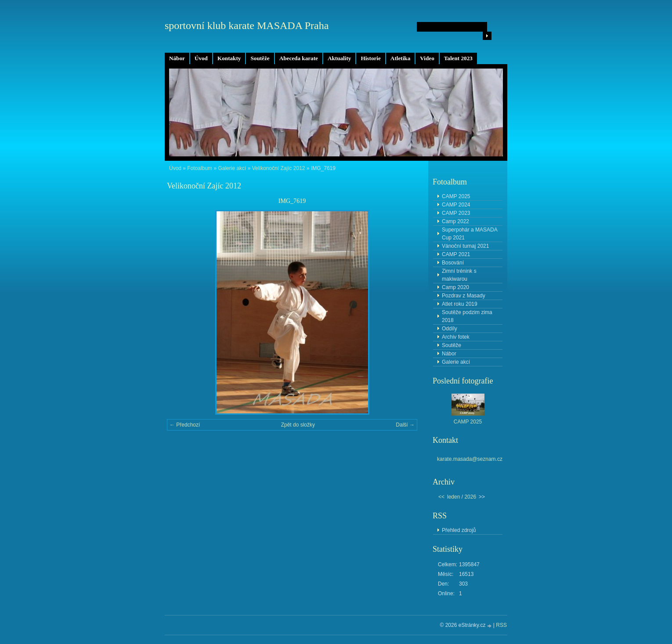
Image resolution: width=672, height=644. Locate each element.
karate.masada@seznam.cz (470, 459)
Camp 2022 (455, 221)
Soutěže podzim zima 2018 (467, 316)
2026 (470, 497)
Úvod (201, 58)
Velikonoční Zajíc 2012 (279, 168)
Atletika (400, 58)
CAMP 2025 (456, 196)
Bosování (453, 263)
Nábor (177, 58)
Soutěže (260, 58)
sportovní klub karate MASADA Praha (247, 25)
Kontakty (229, 58)
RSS (501, 625)
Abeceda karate (299, 58)
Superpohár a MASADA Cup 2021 (470, 234)
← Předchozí (185, 425)
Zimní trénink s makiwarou (459, 275)
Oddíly (450, 329)
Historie (370, 58)
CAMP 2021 (456, 254)
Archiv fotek (456, 337)
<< (441, 497)
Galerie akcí (232, 168)
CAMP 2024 (456, 205)
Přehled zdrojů (459, 530)
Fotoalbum (200, 168)
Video (427, 58)
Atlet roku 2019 (460, 304)
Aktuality (340, 58)
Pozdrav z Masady (464, 296)
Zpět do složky (298, 425)
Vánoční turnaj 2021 (465, 246)
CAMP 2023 (456, 213)
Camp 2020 (455, 287)
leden (453, 497)
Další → (405, 425)
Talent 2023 (458, 58)
